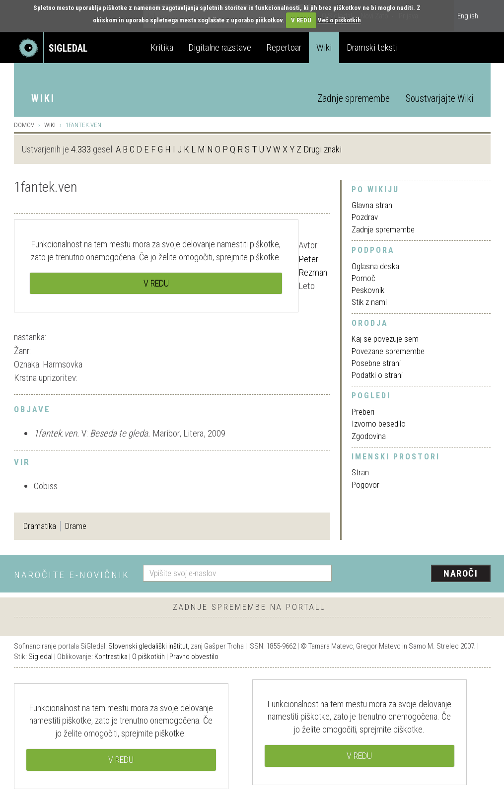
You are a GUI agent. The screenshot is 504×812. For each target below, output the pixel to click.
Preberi (363, 412)
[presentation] (417, 574)
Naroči (461, 573)
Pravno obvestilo (194, 657)
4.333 (81, 149)
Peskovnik (368, 290)
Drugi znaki (323, 149)
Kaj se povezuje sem (385, 339)
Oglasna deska (375, 266)
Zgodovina (369, 436)
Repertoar (284, 47)
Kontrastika (111, 657)
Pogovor (365, 485)
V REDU (301, 20)
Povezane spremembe (388, 351)
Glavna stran (372, 205)
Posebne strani (376, 363)
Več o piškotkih (339, 20)
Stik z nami (369, 302)
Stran (360, 472)
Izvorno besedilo (379, 424)
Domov (24, 125)
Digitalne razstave (220, 47)
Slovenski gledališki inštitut (148, 646)
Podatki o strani (377, 375)
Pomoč (363, 278)
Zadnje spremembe (354, 99)
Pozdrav (365, 217)
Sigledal (40, 657)
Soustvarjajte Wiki (439, 99)
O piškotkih (148, 657)
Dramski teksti (372, 47)
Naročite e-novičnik (72, 575)
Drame (76, 526)
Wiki (324, 47)
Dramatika (40, 526)
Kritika (162, 47)
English (468, 16)
